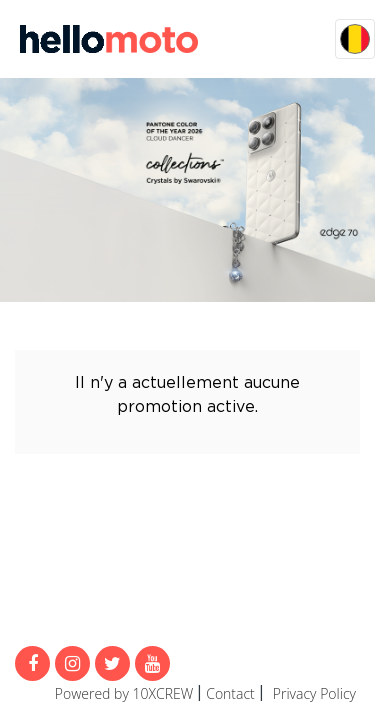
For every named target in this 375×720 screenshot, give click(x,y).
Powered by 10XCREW (124, 693)
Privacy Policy (314, 693)
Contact (230, 693)
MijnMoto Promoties (109, 39)
